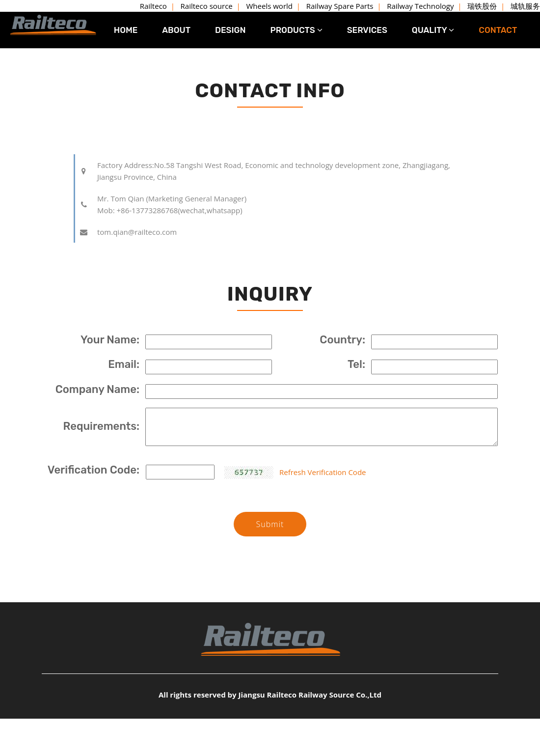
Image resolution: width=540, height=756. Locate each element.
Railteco (153, 6)
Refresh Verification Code (323, 472)
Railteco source (207, 6)
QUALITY (433, 30)
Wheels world (270, 6)
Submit (270, 524)
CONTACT (498, 30)
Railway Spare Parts (340, 6)
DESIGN (230, 30)
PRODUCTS (296, 30)
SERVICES (367, 30)
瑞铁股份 (482, 6)
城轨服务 (525, 6)
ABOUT (176, 30)
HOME (126, 30)
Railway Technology (420, 6)
